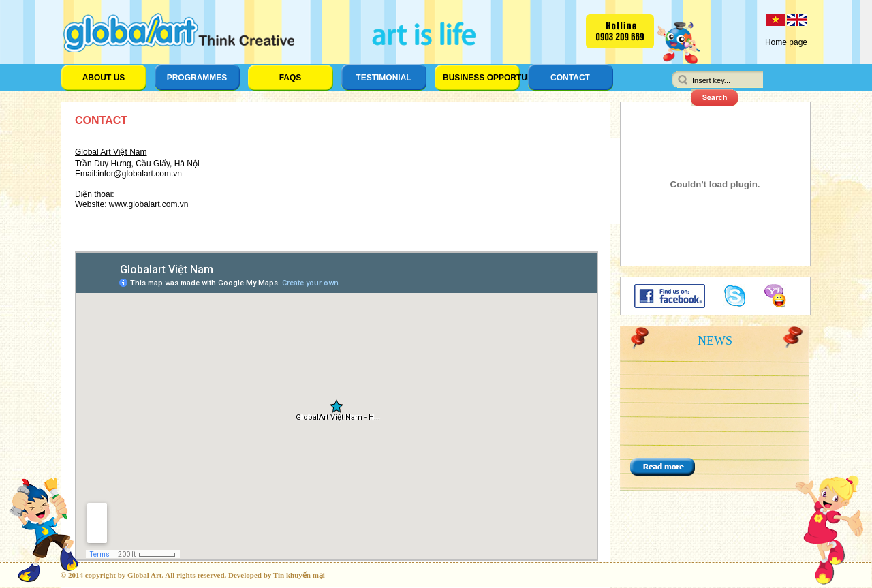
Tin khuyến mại (299, 575)
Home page (786, 42)
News (715, 341)
